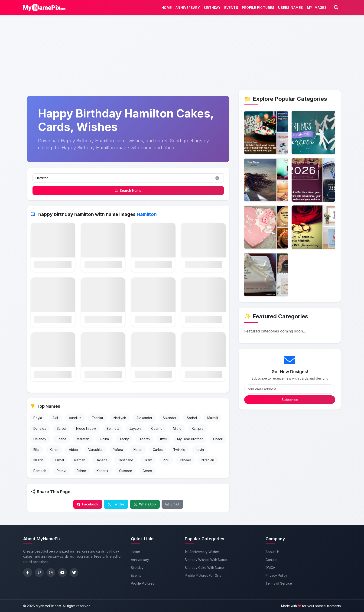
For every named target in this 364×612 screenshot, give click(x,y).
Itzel (163, 441)
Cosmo (157, 430)
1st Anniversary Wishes (202, 552)
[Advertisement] (182, 36)
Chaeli (218, 441)
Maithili (213, 419)
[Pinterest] (39, 573)
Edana (61, 441)
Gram (148, 462)
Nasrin (38, 462)
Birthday (211, 8)
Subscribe (290, 401)
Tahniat (97, 419)
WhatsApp (145, 506)
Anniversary (187, 8)
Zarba (61, 430)
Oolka (104, 441)
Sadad (192, 419)
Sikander (170, 419)
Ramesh (40, 472)
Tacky (124, 441)
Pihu (166, 462)
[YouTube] (62, 573)
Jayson (135, 430)
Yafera (118, 451)
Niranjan (208, 462)
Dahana (101, 462)
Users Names (289, 8)
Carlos (158, 451)
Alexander (144, 419)
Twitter (116, 506)
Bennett (113, 430)
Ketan (138, 451)
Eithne (81, 472)
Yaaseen (125, 472)
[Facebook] (28, 573)
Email (172, 506)
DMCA (270, 568)
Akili (55, 419)
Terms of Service (279, 583)
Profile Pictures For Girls (203, 575)
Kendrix (102, 472)
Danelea (40, 430)
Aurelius (75, 419)
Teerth (145, 441)
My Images (316, 8)
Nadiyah (120, 419)
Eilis (36, 451)
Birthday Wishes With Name (206, 560)
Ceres (147, 472)
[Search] (336, 8)
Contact (271, 560)
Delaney (40, 441)
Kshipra (198, 430)
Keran (54, 451)
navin (200, 451)
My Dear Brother (190, 441)
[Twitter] (74, 573)
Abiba (73, 451)
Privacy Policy (276, 575)
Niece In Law (86, 430)
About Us (273, 552)
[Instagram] (51, 573)
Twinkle (179, 451)
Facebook (88, 506)
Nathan (80, 462)
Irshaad (185, 462)
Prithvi (61, 472)
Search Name (128, 192)
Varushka (95, 451)
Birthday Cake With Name (204, 568)
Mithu (177, 430)
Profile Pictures (257, 8)
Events (230, 8)
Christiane (125, 462)
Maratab (83, 441)
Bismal (59, 462)
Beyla (38, 419)
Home (166, 8)
